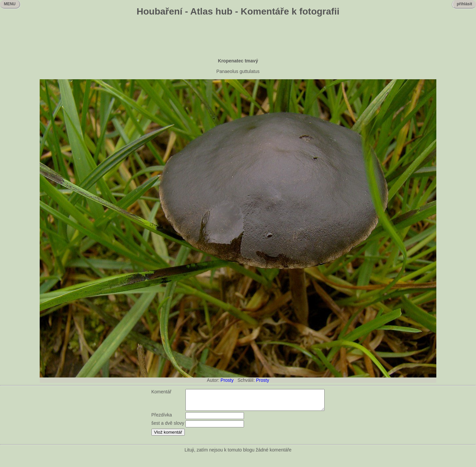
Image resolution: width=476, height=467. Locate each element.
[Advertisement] (238, 38)
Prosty (227, 380)
